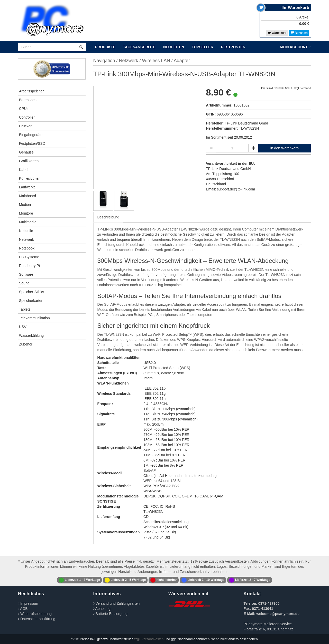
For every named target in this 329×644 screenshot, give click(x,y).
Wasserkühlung (31, 335)
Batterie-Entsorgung (110, 614)
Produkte (105, 47)
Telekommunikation (34, 318)
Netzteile (26, 231)
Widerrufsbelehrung (35, 614)
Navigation (104, 61)
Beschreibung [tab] (108, 217)
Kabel (24, 170)
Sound (24, 283)
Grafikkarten (29, 161)
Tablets (25, 309)
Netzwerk (26, 239)
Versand (306, 88)
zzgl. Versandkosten (149, 639)
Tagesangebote (139, 47)
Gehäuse (26, 152)
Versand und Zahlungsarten (117, 603)
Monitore (26, 213)
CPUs (24, 109)
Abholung (102, 609)
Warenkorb (277, 33)
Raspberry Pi (29, 266)
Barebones (28, 100)
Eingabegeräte (31, 135)
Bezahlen (299, 33)
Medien (25, 205)
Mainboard (28, 196)
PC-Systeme (29, 257)
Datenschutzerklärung (37, 619)
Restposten (233, 47)
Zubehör (26, 344)
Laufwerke (27, 187)
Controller (27, 117)
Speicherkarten (31, 301)
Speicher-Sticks (31, 292)
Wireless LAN (156, 61)
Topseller (203, 47)
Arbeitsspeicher (31, 91)
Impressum (28, 603)
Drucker (25, 126)
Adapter (182, 61)
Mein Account (295, 47)
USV (23, 327)
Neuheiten (174, 47)
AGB (23, 609)
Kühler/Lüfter (29, 178)
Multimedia (28, 222)
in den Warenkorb (285, 148)
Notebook (27, 248)
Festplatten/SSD (32, 143)
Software (26, 274)
